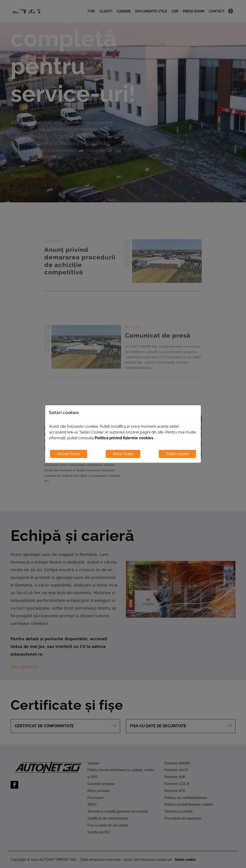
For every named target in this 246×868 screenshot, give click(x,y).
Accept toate (69, 454)
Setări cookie (177, 454)
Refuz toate (123, 454)
